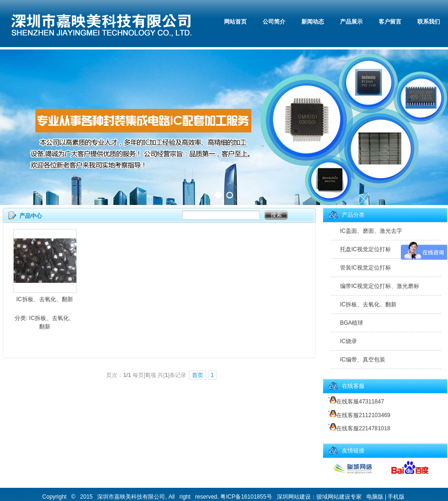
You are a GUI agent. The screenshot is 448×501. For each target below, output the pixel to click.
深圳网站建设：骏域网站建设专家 (319, 497)
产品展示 (351, 22)
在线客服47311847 (355, 402)
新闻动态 (313, 22)
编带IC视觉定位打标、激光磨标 (380, 286)
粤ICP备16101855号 (246, 497)
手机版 (396, 497)
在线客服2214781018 (358, 428)
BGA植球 (352, 323)
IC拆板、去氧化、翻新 (45, 299)
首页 (198, 375)
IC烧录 (348, 341)
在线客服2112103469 (358, 415)
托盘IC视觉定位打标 (365, 249)
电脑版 (375, 497)
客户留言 (390, 22)
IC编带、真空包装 (363, 360)
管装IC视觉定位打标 (365, 268)
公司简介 (274, 22)
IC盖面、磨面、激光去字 (371, 231)
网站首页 (235, 22)
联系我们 (429, 22)
